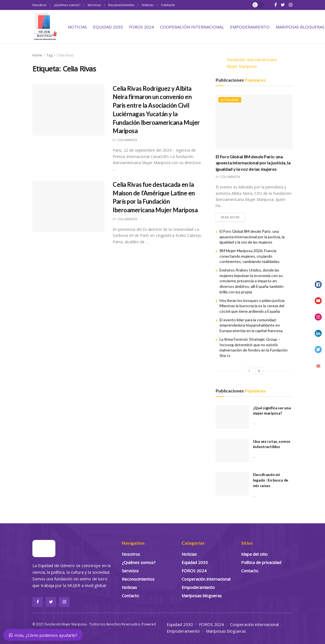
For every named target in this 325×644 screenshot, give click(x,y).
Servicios (94, 5)
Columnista (127, 140)
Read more (230, 217)
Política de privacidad (261, 563)
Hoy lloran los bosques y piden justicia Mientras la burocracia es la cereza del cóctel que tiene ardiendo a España (252, 306)
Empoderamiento (250, 27)
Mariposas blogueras (300, 27)
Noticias (148, 5)
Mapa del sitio (254, 554)
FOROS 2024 (141, 27)
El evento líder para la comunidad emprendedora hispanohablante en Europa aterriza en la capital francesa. (251, 325)
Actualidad (230, 100)
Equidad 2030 (108, 27)
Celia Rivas (65, 55)
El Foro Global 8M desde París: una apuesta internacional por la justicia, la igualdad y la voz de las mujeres (253, 163)
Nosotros (39, 5)
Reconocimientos (121, 5)
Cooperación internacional (192, 27)
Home (37, 55)
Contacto (168, 5)
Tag (49, 55)
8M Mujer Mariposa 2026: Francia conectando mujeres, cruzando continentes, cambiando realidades (250, 256)
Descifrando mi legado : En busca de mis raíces (271, 480)
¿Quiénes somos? (67, 5)
